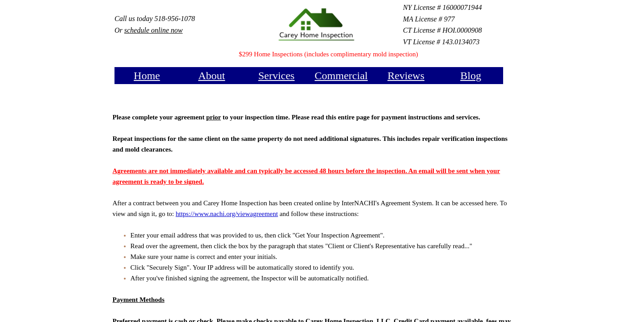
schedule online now (154, 30)
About (212, 76)
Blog (471, 76)
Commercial (341, 76)
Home (147, 76)
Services (276, 76)
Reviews (406, 76)
